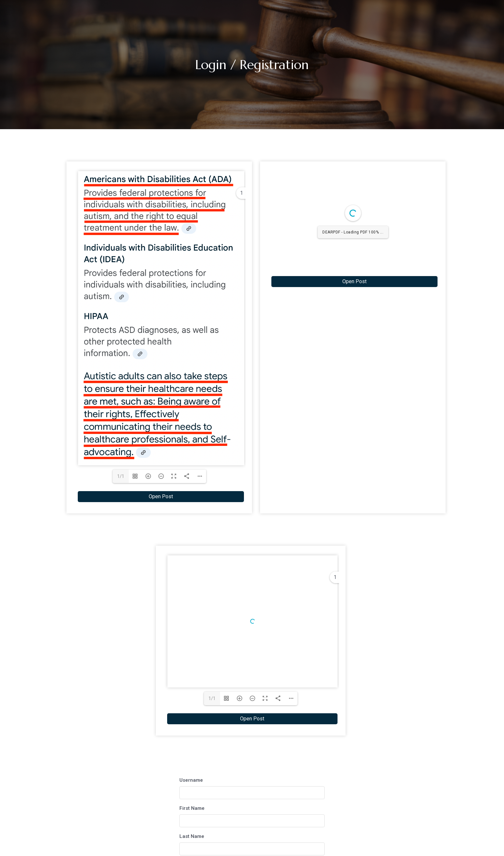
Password (191, 840)
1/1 (121, 476)
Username (191, 727)
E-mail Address (197, 811)
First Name (192, 755)
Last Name (192, 783)
